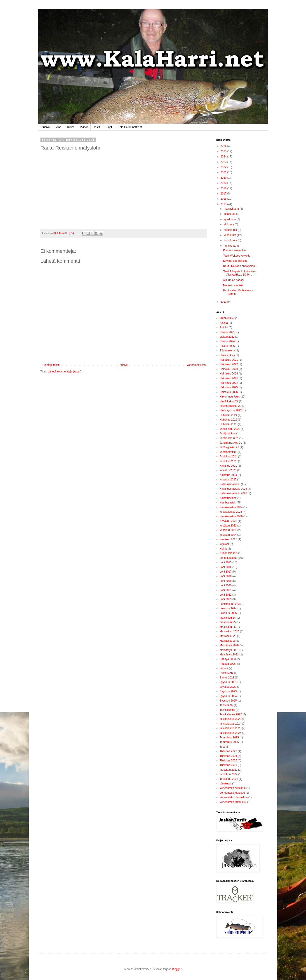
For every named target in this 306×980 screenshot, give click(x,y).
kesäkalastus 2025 (231, 512)
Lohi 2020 (226, 585)
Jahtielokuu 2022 (230, 429)
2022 (224, 167)
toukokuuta (231, 240)
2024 (224, 157)
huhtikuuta (230, 246)
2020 (224, 178)
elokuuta (229, 225)
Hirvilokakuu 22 (229, 401)
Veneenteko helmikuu (233, 788)
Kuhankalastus (229, 553)
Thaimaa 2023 (228, 751)
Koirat (223, 549)
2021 (224, 172)
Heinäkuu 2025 (229, 378)
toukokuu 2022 (229, 770)
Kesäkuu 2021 (228, 521)
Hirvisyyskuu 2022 (231, 410)
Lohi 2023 (226, 599)
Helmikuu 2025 (229, 387)
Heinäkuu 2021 (229, 360)
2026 (224, 146)
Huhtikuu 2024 (228, 415)
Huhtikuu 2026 (228, 424)
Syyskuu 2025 (228, 701)
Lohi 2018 (226, 576)
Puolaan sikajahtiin (234, 250)
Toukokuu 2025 (229, 779)
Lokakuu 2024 (228, 608)
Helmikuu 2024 (229, 383)
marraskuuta (232, 209)
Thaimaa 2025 (228, 760)
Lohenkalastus (228, 558)
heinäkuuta (231, 230)
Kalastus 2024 (228, 475)
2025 (224, 151)
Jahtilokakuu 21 (229, 438)
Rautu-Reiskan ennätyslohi (239, 266)
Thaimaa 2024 (228, 756)
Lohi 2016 (226, 567)
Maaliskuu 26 (228, 627)
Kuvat (71, 127)
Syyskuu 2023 (228, 691)
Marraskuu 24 (228, 641)
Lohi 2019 (226, 581)
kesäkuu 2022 (228, 526)
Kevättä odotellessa (235, 261)
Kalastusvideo (228, 498)
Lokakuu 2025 (228, 613)
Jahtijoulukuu (228, 433)
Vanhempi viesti (196, 365)
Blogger (177, 969)
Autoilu (224, 327)
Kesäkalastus (228, 503)
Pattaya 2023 (228, 659)
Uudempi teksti (51, 365)
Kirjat (109, 127)
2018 (224, 188)
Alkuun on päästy (233, 280)
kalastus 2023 (228, 470)
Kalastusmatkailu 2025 (233, 489)
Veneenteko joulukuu (232, 793)
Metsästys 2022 (229, 655)
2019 (224, 183)
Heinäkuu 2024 (229, 374)
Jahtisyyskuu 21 (229, 447)
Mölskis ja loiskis (233, 285)
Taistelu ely (226, 705)
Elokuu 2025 (227, 346)
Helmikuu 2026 (229, 392)
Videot (84, 127)
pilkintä (224, 668)
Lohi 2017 (226, 572)
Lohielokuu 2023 (230, 604)
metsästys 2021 (229, 650)
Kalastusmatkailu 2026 (233, 493)
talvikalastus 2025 (230, 728)
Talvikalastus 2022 (231, 714)
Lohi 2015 (226, 562)
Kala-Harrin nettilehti (130, 127)
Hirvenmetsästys (230, 397)
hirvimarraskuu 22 (230, 406)
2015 (224, 204)
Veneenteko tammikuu (233, 802)
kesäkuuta (230, 235)
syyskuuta (230, 219)
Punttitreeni (227, 673)
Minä (58, 127)
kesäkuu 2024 (228, 535)
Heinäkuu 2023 (229, 369)
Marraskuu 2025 (229, 632)
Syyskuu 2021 (228, 682)
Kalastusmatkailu (230, 484)
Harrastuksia (227, 355)
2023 (224, 162)
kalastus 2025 (228, 479)
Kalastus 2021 (228, 466)
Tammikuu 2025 (229, 737)
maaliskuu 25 (228, 622)
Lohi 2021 (226, 590)
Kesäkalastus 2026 (231, 516)
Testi (222, 747)
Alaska (224, 323)
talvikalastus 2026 (230, 733)
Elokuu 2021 (227, 332)
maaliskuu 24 (228, 618)
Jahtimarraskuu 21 (231, 443)
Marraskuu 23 (228, 636)
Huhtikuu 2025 (228, 420)
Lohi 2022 (226, 595)
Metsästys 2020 (229, 645)
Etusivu (45, 127)
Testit (97, 127)
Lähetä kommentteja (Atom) (64, 372)
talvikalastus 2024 (230, 724)
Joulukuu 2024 (228, 456)
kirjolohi (224, 544)
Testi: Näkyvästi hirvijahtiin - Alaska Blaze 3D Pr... (240, 273)
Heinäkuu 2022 (229, 364)
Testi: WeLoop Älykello (237, 256)
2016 (224, 199)
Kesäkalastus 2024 (231, 507)
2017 (224, 194)
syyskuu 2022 (228, 687)
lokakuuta (230, 214)
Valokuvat (226, 784)
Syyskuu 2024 (228, 696)
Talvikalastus (227, 710)
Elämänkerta (227, 351)
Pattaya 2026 (228, 664)
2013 (224, 302)
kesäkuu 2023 (228, 530)
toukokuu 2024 (229, 774)
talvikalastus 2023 (230, 719)
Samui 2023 (227, 678)
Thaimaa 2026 (228, 765)
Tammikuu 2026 (229, 742)
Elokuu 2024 (227, 341)
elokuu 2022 (227, 337)
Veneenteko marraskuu (234, 797)
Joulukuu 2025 (228, 461)
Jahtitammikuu (228, 452)
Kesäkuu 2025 (228, 539)
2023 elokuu (227, 318)
